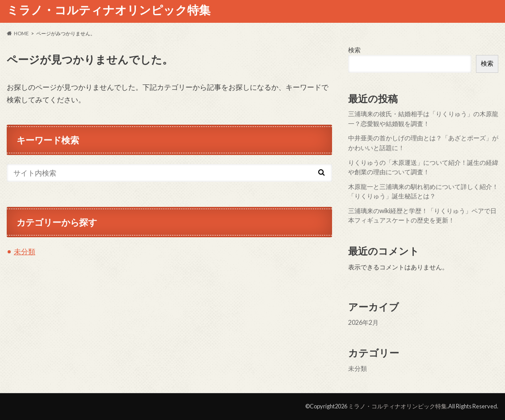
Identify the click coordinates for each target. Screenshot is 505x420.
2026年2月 (363, 322)
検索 (354, 50)
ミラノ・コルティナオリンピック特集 (109, 10)
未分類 (25, 251)
